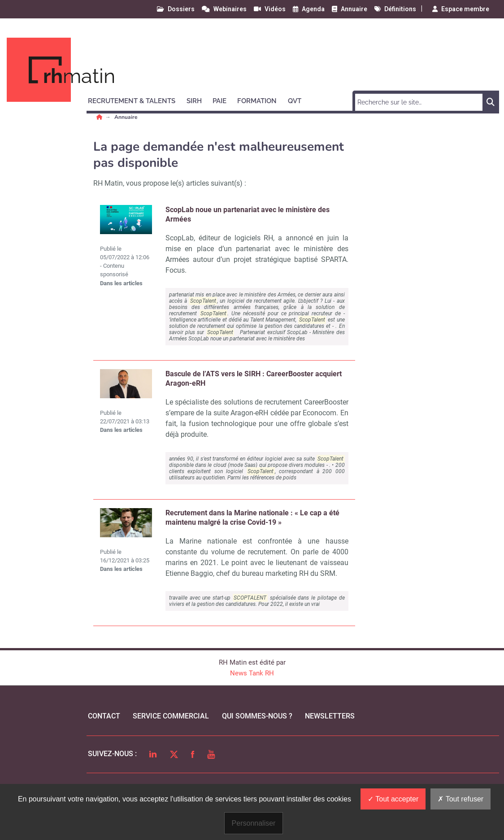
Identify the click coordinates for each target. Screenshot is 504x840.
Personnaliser (254, 823)
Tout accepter (393, 799)
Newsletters (330, 716)
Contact (104, 716)
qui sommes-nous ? (257, 716)
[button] (136, 100)
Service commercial (171, 716)
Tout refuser (461, 799)
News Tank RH (252, 673)
